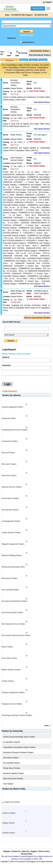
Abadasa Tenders (8, 823)
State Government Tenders (13, 779)
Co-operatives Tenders (12, 742)
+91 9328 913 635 (18, 15)
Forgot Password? (10, 391)
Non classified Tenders (12, 763)
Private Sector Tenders (12, 768)
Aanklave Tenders (9, 813)
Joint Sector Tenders (11, 758)
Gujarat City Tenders (12, 802)
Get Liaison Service (42, 102)
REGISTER (38, 8)
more (46, 726)
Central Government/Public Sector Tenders (19, 737)
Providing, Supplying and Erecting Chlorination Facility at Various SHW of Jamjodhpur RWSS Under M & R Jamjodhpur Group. (26, 308)
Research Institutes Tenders (14, 773)
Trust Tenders (8, 784)
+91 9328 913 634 (41, 15)
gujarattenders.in (28, 42)
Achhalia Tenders (9, 833)
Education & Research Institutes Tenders (18, 753)
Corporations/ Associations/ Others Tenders (19, 747)
